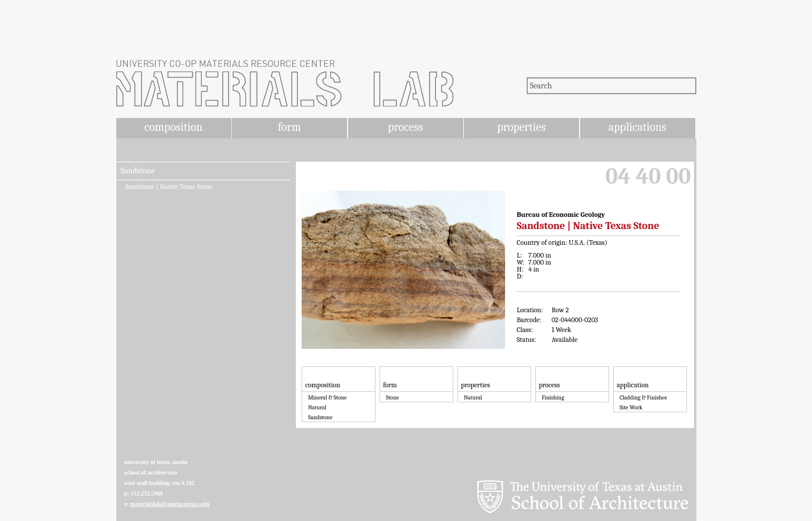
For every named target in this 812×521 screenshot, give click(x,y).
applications (638, 127)
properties (521, 127)
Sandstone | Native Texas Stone (169, 187)
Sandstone (138, 171)
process (405, 127)
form (289, 127)
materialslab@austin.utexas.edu (170, 504)
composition (173, 127)
